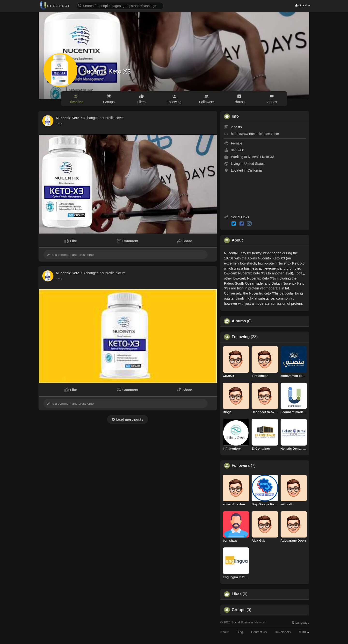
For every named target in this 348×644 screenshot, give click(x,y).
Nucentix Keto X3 (106, 71)
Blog (240, 632)
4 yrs (59, 123)
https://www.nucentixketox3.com (255, 134)
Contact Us (259, 632)
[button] (120, 5)
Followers (241, 466)
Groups (239, 610)
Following (241, 337)
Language (300, 623)
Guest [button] (303, 5)
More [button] (304, 632)
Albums (239, 321)
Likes (237, 594)
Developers (283, 632)
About (225, 632)
